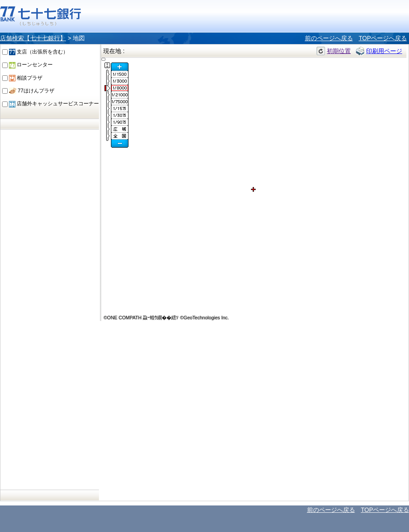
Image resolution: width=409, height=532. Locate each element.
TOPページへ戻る (383, 38)
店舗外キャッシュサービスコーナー (54, 104)
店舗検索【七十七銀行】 (33, 38)
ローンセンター (31, 65)
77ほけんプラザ (32, 91)
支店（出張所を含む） (39, 52)
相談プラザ (26, 78)
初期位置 (339, 51)
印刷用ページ (384, 51)
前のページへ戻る (329, 38)
